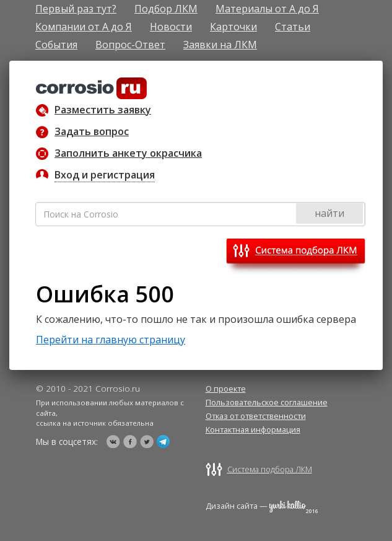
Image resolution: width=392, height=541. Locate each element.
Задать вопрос (92, 131)
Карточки (233, 27)
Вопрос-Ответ (130, 45)
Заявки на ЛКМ (220, 45)
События (56, 45)
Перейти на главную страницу (111, 340)
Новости (171, 27)
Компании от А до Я (84, 27)
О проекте (226, 389)
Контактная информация (253, 429)
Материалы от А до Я (267, 9)
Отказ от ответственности (256, 416)
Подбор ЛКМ (166, 9)
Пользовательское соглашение (267, 402)
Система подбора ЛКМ (270, 469)
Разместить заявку (103, 110)
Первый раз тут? (76, 9)
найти (329, 213)
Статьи (293, 27)
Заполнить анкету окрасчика (128, 153)
